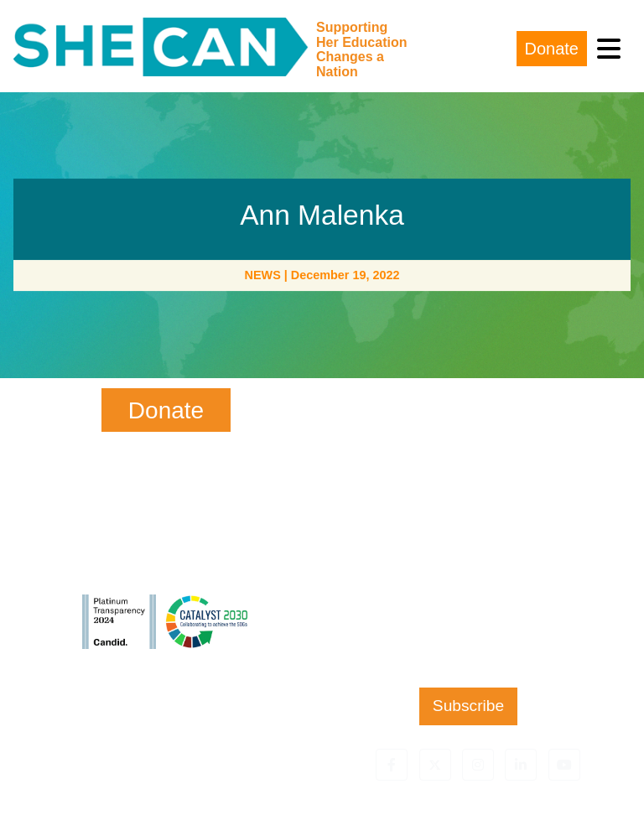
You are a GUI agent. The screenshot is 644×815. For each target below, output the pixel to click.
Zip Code (468, 618)
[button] (392, 765)
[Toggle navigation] (609, 49)
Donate (552, 49)
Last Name (468, 481)
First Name (468, 413)
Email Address (468, 550)
